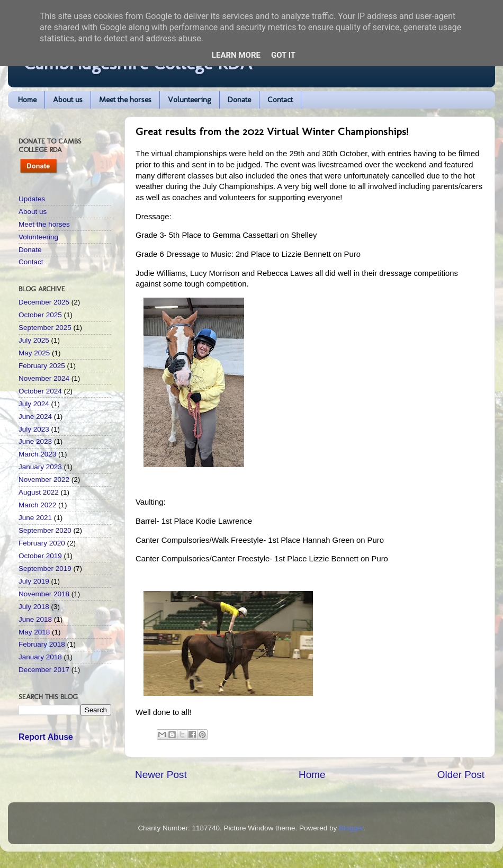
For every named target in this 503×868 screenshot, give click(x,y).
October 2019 (40, 556)
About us (68, 100)
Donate (239, 100)
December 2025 (44, 302)
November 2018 (44, 594)
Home (27, 100)
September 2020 (45, 530)
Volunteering (190, 100)
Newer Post (161, 775)
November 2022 (44, 480)
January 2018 (40, 657)
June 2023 (35, 441)
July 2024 (34, 404)
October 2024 (40, 391)
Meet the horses (125, 100)
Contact (280, 100)
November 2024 (44, 378)
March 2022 (37, 505)
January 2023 (40, 467)
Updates (32, 199)
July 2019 (34, 581)
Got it (283, 55)
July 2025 (34, 340)
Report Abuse (46, 737)
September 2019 (45, 569)
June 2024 (35, 417)
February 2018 (42, 644)
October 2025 (40, 315)
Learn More (236, 55)
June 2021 (35, 518)
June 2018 (35, 619)
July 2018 (34, 607)
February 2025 (42, 366)
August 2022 (39, 492)
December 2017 (44, 670)
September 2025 (45, 328)
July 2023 (34, 429)
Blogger (351, 828)
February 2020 (42, 543)
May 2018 (34, 632)
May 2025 (34, 353)
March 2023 (37, 454)
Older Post (461, 775)
